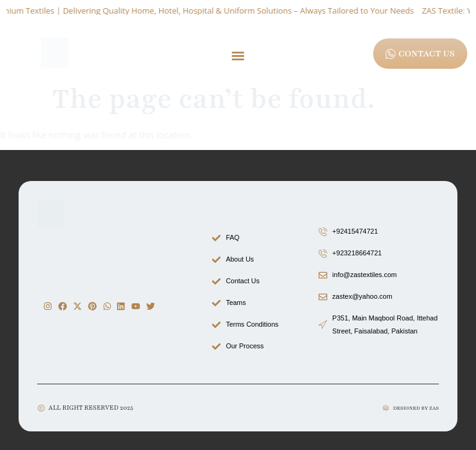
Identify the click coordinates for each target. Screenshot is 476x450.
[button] (238, 55)
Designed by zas (416, 408)
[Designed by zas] (386, 408)
